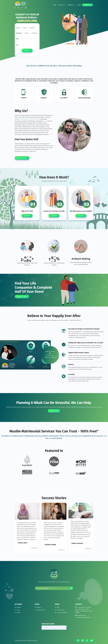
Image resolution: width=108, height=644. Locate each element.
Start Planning (54, 410)
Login (79, 5)
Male (25, 28)
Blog (57, 606)
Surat (29, 118)
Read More (34, 549)
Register (88, 5)
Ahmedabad (23, 118)
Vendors (71, 5)
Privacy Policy (60, 609)
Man (27, 33)
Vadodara (34, 118)
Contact (62, 5)
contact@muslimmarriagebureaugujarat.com (84, 616)
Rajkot (39, 118)
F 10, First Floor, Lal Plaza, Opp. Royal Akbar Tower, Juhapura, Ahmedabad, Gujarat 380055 (83, 609)
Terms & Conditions (61, 612)
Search (27, 51)
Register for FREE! (22, 295)
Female (32, 28)
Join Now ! (27, 215)
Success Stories (40, 609)
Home (55, 5)
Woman (34, 33)
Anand (45, 120)
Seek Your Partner (23, 157)
